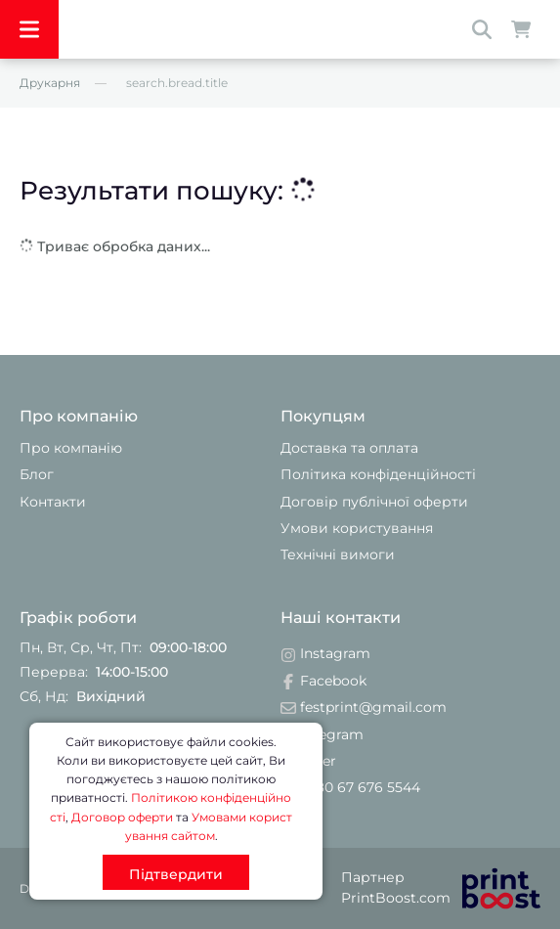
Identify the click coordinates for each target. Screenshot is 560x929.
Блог (37, 474)
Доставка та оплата (349, 448)
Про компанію (71, 448)
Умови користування (357, 528)
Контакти (53, 502)
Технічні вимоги (338, 554)
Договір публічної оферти (374, 502)
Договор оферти (122, 817)
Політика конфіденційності (378, 474)
